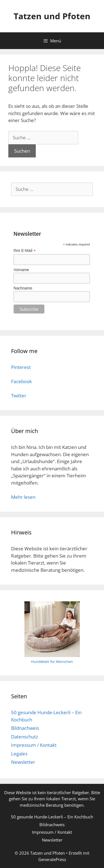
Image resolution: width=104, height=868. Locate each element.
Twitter (19, 396)
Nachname (23, 288)
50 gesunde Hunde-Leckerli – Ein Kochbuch (52, 817)
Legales (19, 754)
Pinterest (21, 367)
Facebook (21, 381)
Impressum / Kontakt (34, 745)
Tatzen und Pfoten (52, 16)
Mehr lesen (23, 497)
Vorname (21, 270)
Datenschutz (25, 737)
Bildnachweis (25, 728)
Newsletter (23, 762)
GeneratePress (52, 859)
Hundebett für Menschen (52, 662)
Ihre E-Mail (25, 251)
